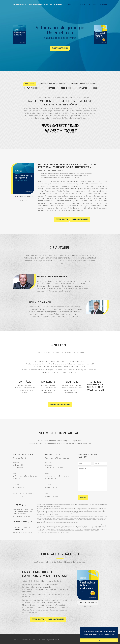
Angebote (93, 5)
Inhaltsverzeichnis (32, 88)
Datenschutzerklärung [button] (106, 634)
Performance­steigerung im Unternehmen (37, 5)
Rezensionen (66, 88)
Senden (83, 497)
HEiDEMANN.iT (18, 530)
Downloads (82, 88)
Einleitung (30, 84)
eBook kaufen (62, 219)
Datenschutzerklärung (23, 522)
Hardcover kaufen (80, 219)
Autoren (82, 5)
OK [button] (99, 640)
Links (96, 88)
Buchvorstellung (60, 48)
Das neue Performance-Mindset (84, 84)
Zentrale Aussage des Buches (52, 84)
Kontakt (104, 5)
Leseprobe (51, 88)
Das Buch (71, 5)
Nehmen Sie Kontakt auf (60, 405)
